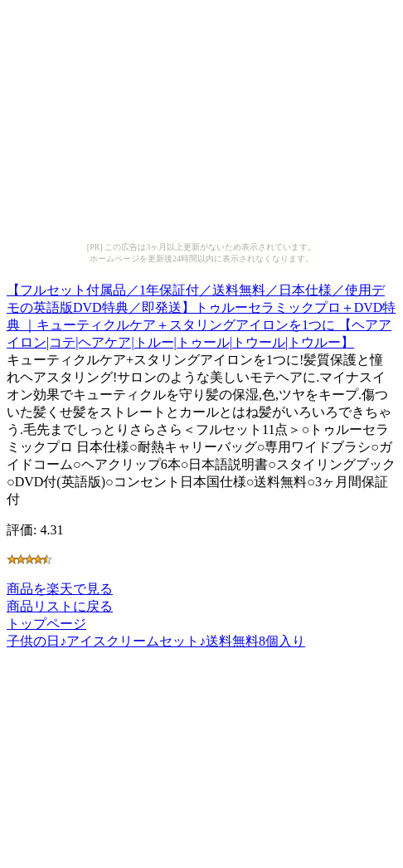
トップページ (46, 624)
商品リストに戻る (60, 606)
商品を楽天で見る (60, 589)
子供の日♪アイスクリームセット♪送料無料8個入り (156, 641)
